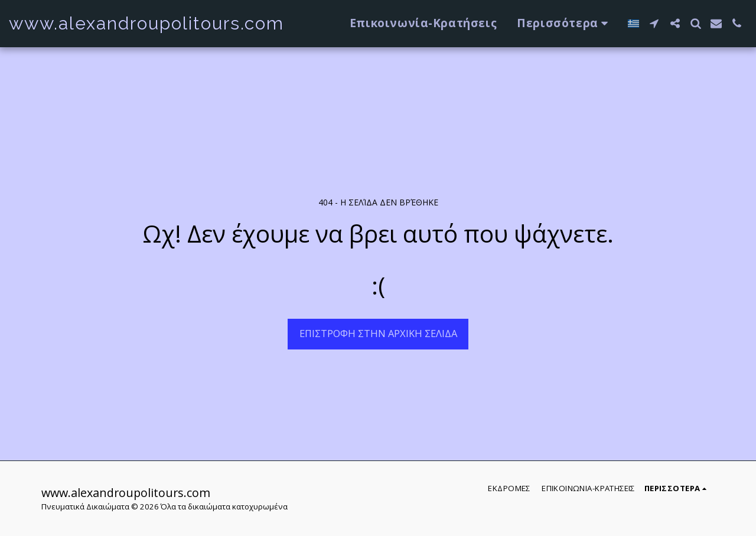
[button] (654, 23)
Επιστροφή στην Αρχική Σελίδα (378, 333)
